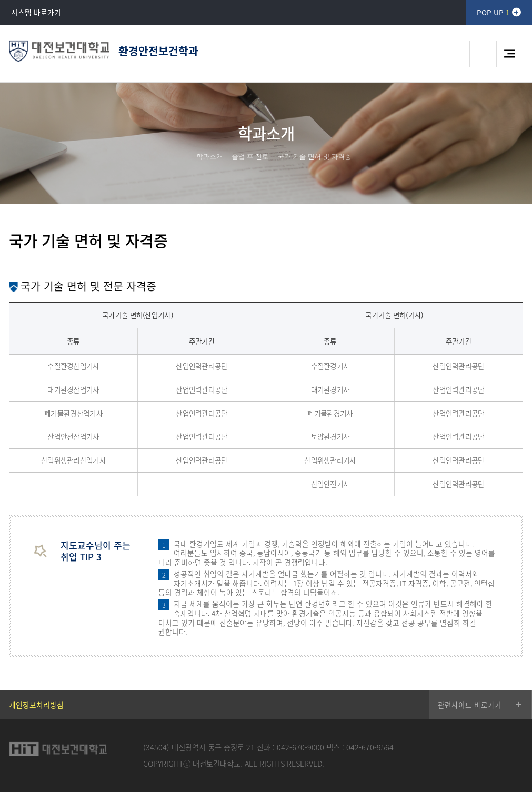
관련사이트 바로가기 (470, 705)
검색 (483, 54)
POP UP (493, 12)
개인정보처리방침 (36, 705)
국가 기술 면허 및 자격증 (314, 156)
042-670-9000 (300, 747)
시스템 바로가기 (36, 12)
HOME (184, 156)
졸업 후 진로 (250, 156)
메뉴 (510, 54)
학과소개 (209, 156)
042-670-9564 (370, 747)
